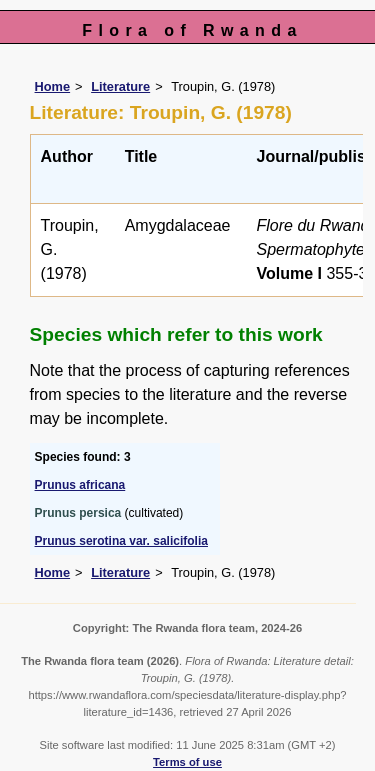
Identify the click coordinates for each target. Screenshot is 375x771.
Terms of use (187, 762)
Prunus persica (78, 513)
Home (53, 86)
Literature (120, 86)
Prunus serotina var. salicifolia (121, 541)
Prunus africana (80, 485)
